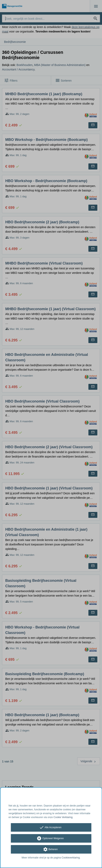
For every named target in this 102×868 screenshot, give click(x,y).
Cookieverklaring (71, 858)
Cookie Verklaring (63, 817)
